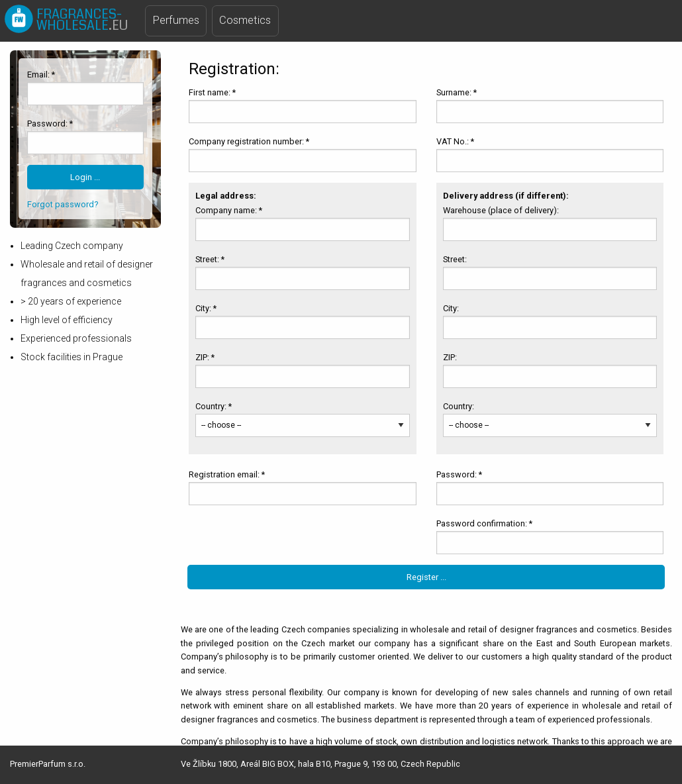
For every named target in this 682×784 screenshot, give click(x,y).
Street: (456, 259)
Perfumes (176, 20)
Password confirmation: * (484, 523)
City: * (206, 308)
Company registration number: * (249, 141)
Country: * (214, 406)
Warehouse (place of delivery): (502, 210)
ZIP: (451, 357)
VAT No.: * (455, 141)
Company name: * (229, 210)
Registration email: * (227, 474)
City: (452, 308)
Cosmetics (245, 20)
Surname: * (457, 92)
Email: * (41, 74)
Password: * (50, 123)
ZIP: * (205, 357)
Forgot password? (63, 204)
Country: (460, 406)
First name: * (212, 92)
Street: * (210, 259)
